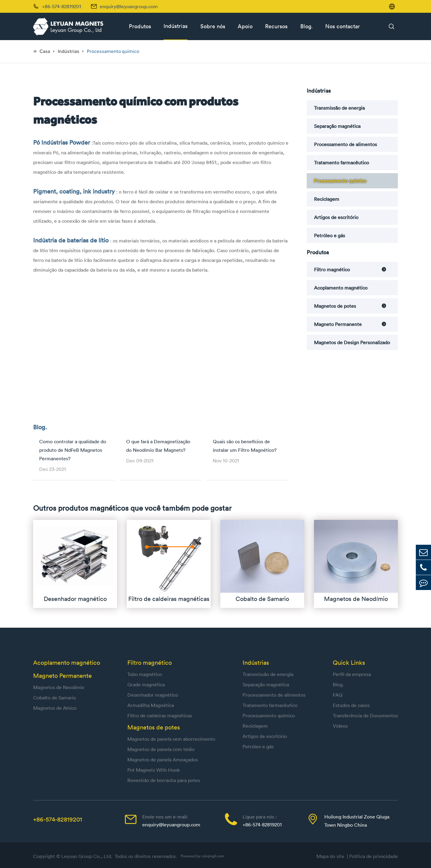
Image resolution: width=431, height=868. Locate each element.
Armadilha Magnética (151, 705)
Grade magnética (146, 684)
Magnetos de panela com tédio (161, 749)
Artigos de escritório (336, 217)
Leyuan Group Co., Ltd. (87, 856)
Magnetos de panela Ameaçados (163, 760)
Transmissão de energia (339, 108)
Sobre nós (213, 26)
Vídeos (340, 726)
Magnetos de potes (335, 306)
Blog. (307, 26)
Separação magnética (337, 126)
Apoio (245, 26)
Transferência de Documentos (365, 715)
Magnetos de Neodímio (59, 687)
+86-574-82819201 (58, 819)
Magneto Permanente (338, 324)
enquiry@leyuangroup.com (129, 6)
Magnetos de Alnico (55, 708)
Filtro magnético (332, 269)
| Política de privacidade (372, 856)
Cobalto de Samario (55, 698)
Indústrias (176, 26)
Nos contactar (343, 26)
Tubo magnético (145, 674)
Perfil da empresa (352, 674)
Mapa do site (332, 856)
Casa (45, 51)
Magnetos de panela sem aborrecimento (171, 739)
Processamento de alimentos (345, 144)
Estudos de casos (351, 705)
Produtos (140, 26)
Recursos (276, 26)
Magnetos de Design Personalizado (352, 342)
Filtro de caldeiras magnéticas (160, 715)
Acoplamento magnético (341, 288)
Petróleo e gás (329, 235)
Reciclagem (327, 199)
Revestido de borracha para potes (164, 780)
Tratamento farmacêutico (341, 163)
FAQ (338, 695)
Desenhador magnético (153, 695)
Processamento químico (113, 51)
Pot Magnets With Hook (153, 770)
